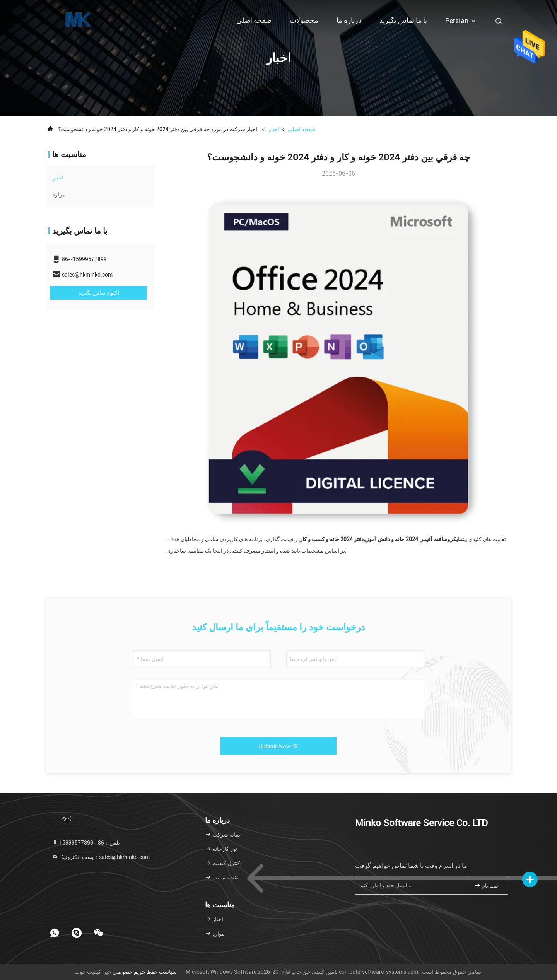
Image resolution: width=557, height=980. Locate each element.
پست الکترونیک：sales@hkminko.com (101, 857)
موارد (59, 195)
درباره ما (349, 20)
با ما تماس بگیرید (403, 20)
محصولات (304, 20)
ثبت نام (486, 885)
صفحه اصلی (254, 20)
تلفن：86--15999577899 (86, 843)
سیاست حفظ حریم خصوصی (145, 972)
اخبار (274, 129)
